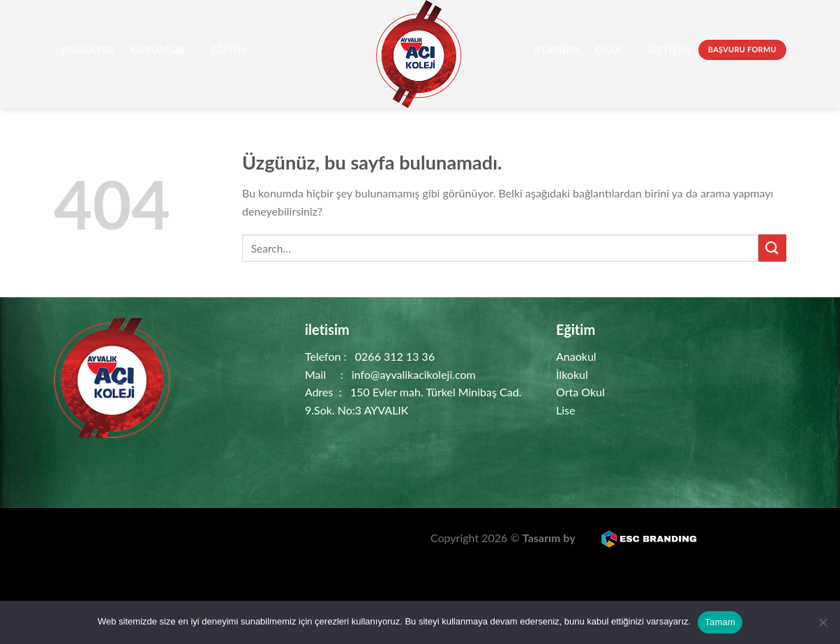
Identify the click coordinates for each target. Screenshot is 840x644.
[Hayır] (823, 627)
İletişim (669, 50)
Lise (565, 410)
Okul (614, 50)
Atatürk (557, 50)
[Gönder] (772, 248)
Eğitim (234, 50)
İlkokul (572, 374)
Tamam (720, 622)
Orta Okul (580, 392)
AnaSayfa (88, 50)
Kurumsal (163, 50)
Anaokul (576, 356)
